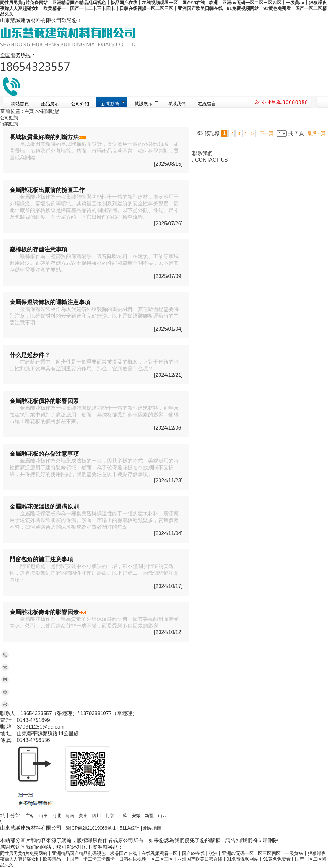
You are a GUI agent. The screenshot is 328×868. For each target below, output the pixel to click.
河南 (70, 816)
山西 (162, 816)
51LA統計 (130, 828)
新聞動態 (50, 111)
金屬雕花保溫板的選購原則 (44, 507)
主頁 (29, 111)
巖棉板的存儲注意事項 (38, 249)
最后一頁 (316, 133)
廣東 (83, 816)
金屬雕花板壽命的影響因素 (44, 612)
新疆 (149, 816)
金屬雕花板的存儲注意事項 (44, 454)
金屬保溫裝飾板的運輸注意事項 (50, 302)
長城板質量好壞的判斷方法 (44, 137)
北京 (110, 816)
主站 (30, 816)
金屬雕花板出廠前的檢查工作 (47, 190)
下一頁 (266, 133)
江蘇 (123, 816)
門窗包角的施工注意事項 (41, 559)
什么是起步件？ (30, 355)
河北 (57, 816)
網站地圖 (152, 828)
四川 (96, 816)
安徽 (136, 816)
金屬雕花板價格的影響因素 (44, 401)
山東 (43, 816)
